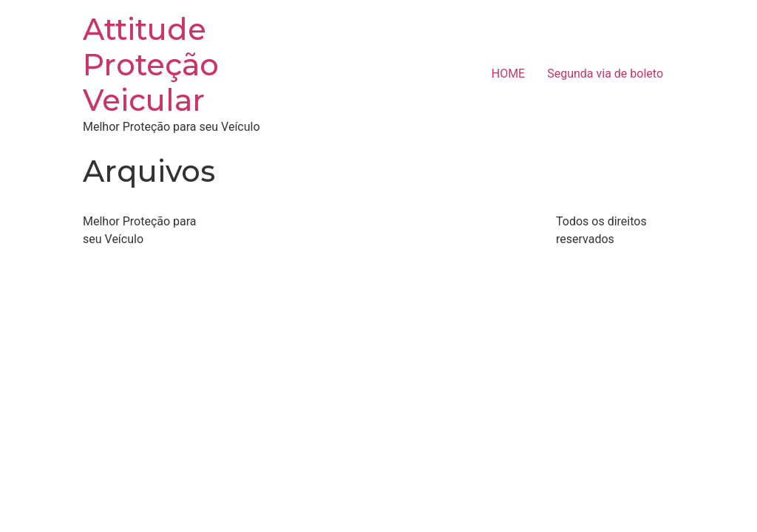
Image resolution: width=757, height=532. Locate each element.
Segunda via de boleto (605, 74)
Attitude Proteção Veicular (151, 65)
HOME (508, 74)
